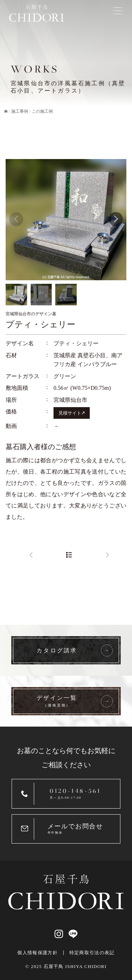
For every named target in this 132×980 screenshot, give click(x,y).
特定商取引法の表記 (92, 953)
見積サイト (70, 413)
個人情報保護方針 (37, 953)
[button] (116, 219)
